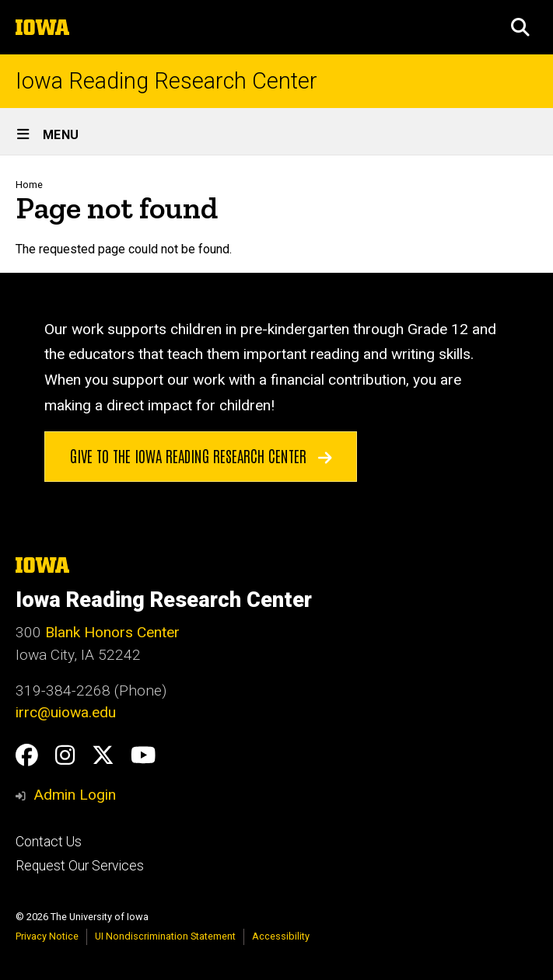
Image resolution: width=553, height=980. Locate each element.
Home (29, 185)
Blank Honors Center (112, 632)
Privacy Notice (47, 936)
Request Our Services (80, 866)
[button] (520, 27)
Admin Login (75, 795)
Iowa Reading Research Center (166, 81)
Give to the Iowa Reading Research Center (201, 455)
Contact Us (49, 842)
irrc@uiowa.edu (66, 712)
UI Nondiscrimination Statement (165, 936)
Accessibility (281, 936)
